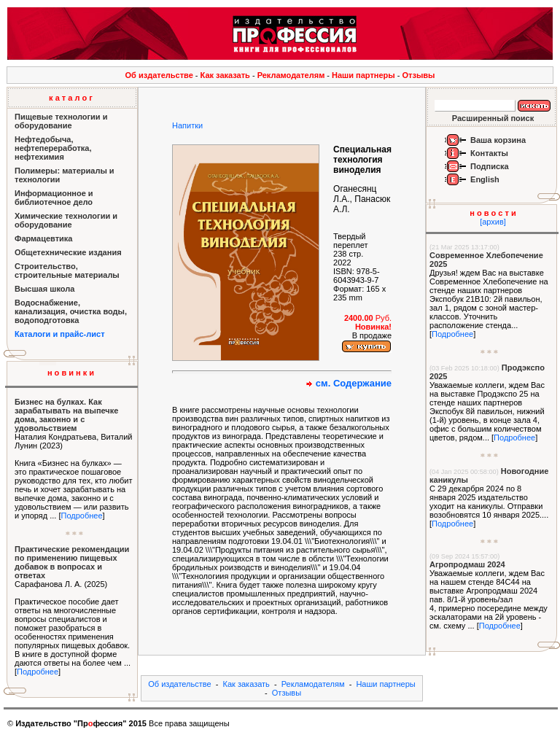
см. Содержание (354, 383)
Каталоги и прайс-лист (60, 334)
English (485, 179)
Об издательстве (159, 75)
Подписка (490, 166)
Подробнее (81, 516)
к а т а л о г (71, 98)
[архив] (493, 222)
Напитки (187, 125)
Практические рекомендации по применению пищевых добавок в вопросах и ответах (72, 562)
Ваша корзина (498, 140)
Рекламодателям (291, 75)
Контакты (489, 153)
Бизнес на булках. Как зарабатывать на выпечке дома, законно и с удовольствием (66, 415)
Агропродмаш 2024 (467, 564)
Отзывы (419, 75)
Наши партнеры (363, 75)
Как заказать (225, 75)
